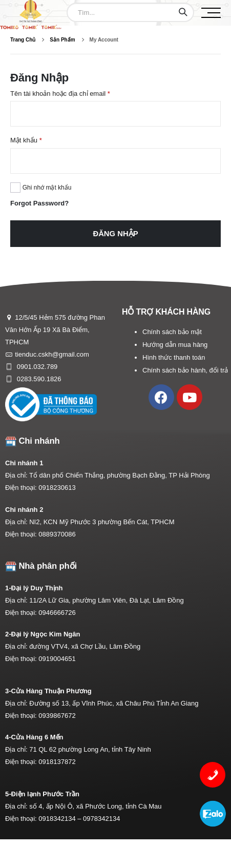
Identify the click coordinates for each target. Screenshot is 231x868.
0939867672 (57, 716)
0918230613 (57, 488)
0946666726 (57, 613)
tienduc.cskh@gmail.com (52, 354)
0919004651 (57, 659)
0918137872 (57, 762)
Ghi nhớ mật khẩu (47, 188)
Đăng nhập (115, 234)
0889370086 (57, 534)
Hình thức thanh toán (174, 357)
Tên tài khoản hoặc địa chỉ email (60, 94)
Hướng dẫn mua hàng (175, 345)
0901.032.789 (36, 367)
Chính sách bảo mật (172, 332)
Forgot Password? (39, 203)
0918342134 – (61, 819)
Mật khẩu (26, 140)
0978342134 (101, 819)
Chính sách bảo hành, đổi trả (185, 370)
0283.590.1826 (38, 379)
